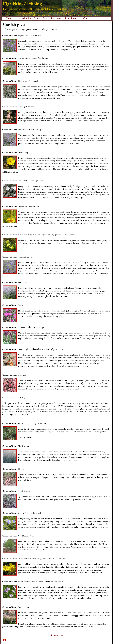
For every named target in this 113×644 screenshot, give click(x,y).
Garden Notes (41, 18)
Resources (56, 18)
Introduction (25, 18)
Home (9, 18)
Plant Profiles (72, 18)
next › (56, 635)
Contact (87, 18)
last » (63, 635)
